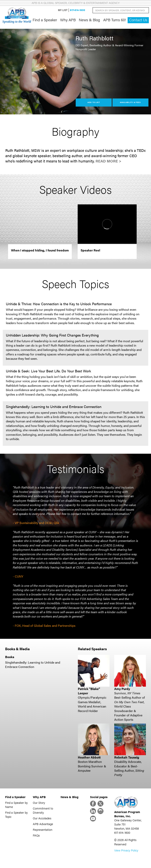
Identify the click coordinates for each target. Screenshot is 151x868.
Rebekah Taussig (127, 757)
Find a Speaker (45, 20)
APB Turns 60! (115, 20)
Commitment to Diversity (43, 810)
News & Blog (89, 20)
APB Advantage (43, 824)
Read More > (108, 161)
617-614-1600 (78, 10)
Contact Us (138, 20)
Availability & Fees (130, 102)
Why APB (68, 20)
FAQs (36, 835)
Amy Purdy (122, 689)
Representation (43, 830)
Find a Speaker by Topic (16, 814)
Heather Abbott (89, 757)
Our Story (39, 803)
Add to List (94, 102)
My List (63, 10)
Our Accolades (42, 818)
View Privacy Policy (126, 850)
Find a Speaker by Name (16, 805)
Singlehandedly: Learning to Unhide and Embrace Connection (33, 664)
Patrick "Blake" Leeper (89, 691)
